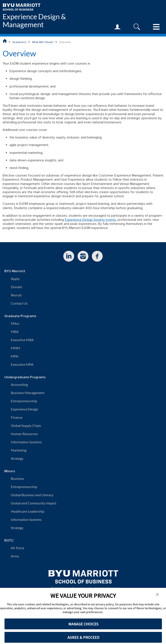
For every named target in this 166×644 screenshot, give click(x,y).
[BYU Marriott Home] (22, 7)
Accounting (19, 384)
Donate (16, 287)
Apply (15, 279)
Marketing (19, 450)
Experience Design (25, 409)
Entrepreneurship (24, 401)
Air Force (18, 548)
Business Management (28, 393)
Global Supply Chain (26, 425)
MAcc (15, 323)
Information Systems (26, 442)
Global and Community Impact (34, 503)
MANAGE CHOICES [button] (83, 624)
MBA (15, 332)
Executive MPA (22, 364)
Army (15, 556)
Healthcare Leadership (28, 511)
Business (17, 478)
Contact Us (19, 303)
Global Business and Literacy (32, 495)
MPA (15, 356)
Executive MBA (22, 340)
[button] (157, 594)
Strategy (17, 458)
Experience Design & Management (34, 21)
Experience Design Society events (90, 220)
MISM (15, 348)
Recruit (16, 295)
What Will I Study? (43, 42)
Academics (19, 42)
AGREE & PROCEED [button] (83, 637)
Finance (17, 417)
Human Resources (24, 434)
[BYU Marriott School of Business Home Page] (5, 41)
